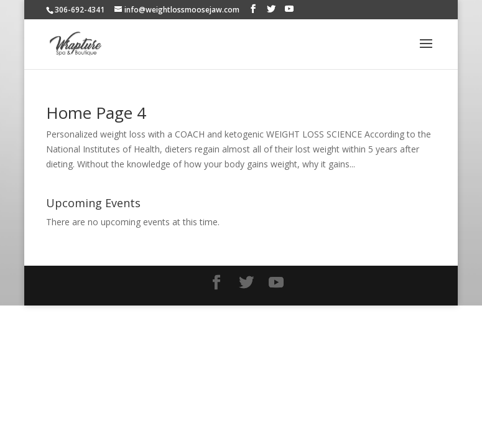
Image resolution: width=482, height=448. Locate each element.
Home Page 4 (96, 113)
